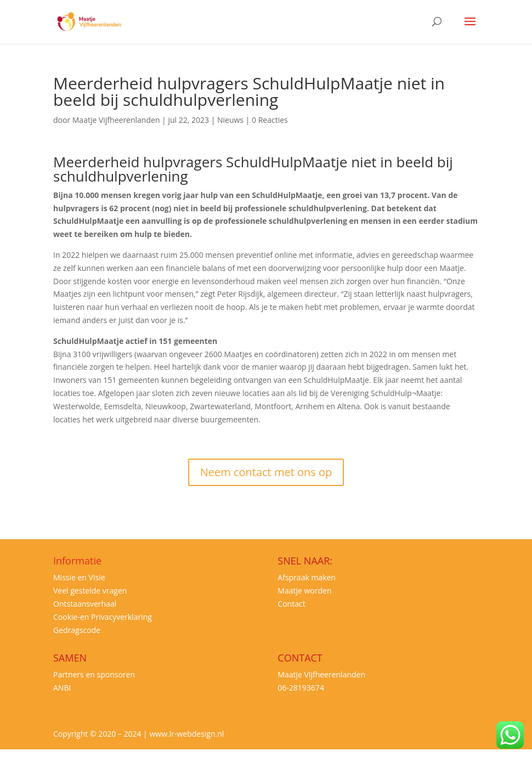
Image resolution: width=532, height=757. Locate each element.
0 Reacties (270, 120)
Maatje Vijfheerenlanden (116, 120)
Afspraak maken (307, 577)
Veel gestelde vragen (90, 591)
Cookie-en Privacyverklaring (103, 617)
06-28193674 (301, 688)
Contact (291, 604)
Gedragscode (77, 630)
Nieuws (230, 120)
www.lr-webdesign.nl (186, 734)
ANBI (62, 688)
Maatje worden (304, 591)
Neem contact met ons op (266, 472)
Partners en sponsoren (94, 674)
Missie (64, 577)
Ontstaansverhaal (85, 604)
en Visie (90, 577)
